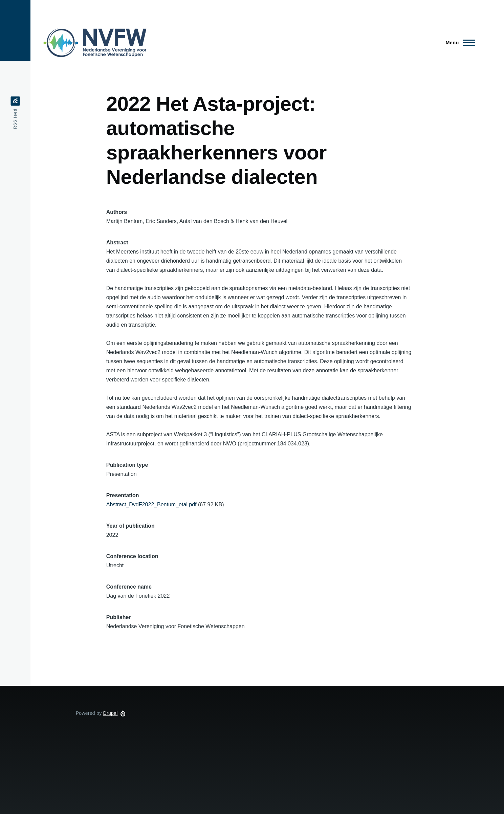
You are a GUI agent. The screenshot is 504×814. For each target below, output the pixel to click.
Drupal (111, 713)
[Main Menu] (458, 43)
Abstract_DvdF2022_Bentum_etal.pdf (151, 504)
